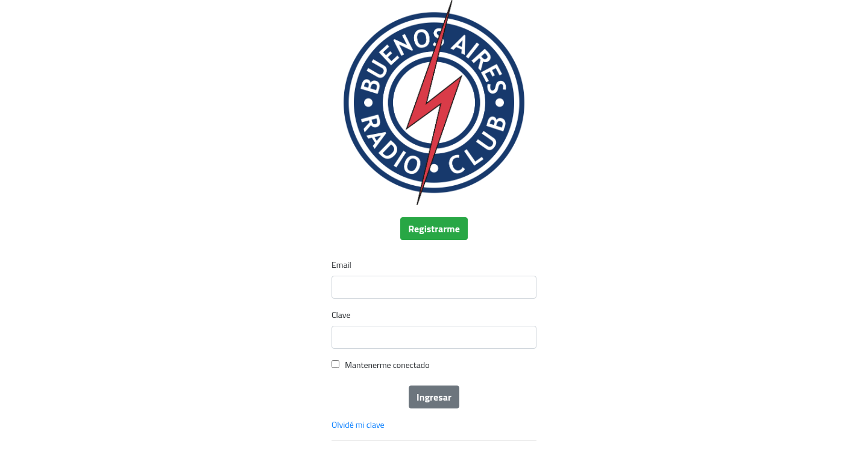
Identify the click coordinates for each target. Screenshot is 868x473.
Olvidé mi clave (358, 424)
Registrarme (434, 229)
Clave (341, 315)
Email (341, 265)
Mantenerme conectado (387, 365)
